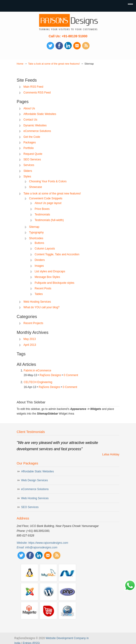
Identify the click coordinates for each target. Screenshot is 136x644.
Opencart (48, 611)
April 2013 (30, 345)
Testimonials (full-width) (49, 220)
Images (39, 266)
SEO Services (32, 159)
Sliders (28, 171)
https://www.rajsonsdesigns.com (48, 543)
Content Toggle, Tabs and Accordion (57, 254)
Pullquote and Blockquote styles (55, 283)
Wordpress (48, 592)
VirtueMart (67, 611)
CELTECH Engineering (38, 382)
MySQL (48, 573)
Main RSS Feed (33, 87)
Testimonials (42, 215)
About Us (29, 108)
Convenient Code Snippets (46, 198)
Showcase (36, 187)
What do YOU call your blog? (42, 307)
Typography (37, 232)
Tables (39, 294)
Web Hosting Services (37, 302)
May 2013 (30, 339)
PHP (67, 592)
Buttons (40, 243)
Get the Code (32, 137)
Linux (30, 573)
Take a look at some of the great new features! (54, 64)
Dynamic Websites (35, 125)
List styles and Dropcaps (50, 271)
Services (29, 165)
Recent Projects (33, 323)
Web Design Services (35, 480)
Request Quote (33, 154)
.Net (67, 573)
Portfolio (29, 148)
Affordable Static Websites (40, 114)
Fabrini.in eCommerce (38, 370)
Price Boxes (42, 209)
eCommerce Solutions (37, 131)
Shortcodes (36, 238)
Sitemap (34, 227)
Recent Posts (43, 288)
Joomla (30, 592)
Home (20, 64)
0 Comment (71, 375)
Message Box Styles (47, 277)
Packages (30, 142)
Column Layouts (45, 249)
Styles (27, 177)
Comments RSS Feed (37, 93)
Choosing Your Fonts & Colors (48, 181)
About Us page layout (48, 203)
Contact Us (30, 120)
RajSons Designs (50, 375)
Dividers (40, 260)
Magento (30, 611)
